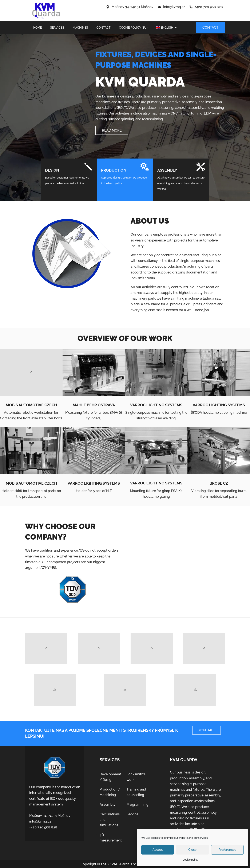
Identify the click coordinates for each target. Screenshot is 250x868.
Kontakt (207, 730)
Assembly (108, 805)
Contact (104, 28)
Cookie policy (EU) (133, 28)
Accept (158, 850)
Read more (112, 130)
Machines (80, 28)
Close (192, 850)
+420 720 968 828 (209, 7)
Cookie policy (191, 860)
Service (132, 814)
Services (57, 28)
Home (37, 28)
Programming (138, 805)
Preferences (227, 850)
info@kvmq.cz (174, 7)
